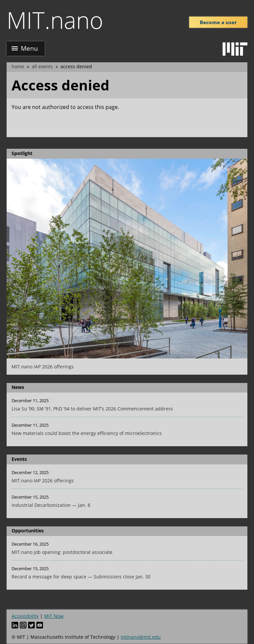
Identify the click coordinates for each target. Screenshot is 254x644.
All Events (42, 66)
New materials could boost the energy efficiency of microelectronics (87, 433)
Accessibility (25, 616)
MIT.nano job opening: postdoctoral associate (62, 552)
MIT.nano (55, 20)
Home (18, 66)
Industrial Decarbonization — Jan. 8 (51, 505)
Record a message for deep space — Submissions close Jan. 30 (81, 577)
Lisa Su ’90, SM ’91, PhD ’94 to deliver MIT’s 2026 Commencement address (92, 409)
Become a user (218, 22)
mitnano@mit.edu (141, 637)
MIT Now (54, 616)
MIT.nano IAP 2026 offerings (43, 367)
